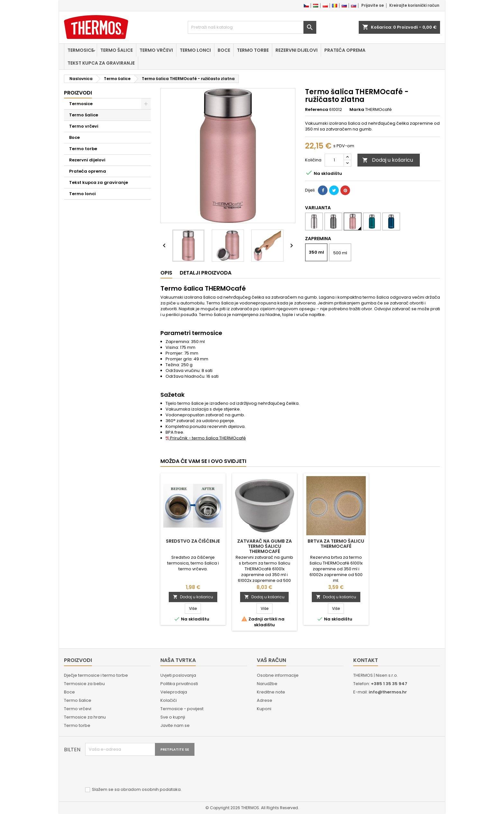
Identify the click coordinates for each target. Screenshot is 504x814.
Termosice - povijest (182, 709)
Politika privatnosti (179, 684)
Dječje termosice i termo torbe (96, 675)
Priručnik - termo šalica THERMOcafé (206, 438)
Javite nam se (175, 725)
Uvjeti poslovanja (178, 675)
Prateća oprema (345, 50)
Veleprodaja (174, 692)
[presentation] (134, 772)
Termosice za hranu (85, 717)
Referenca (317, 110)
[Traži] (252, 27)
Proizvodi (78, 93)
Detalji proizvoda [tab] (206, 273)
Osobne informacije (278, 675)
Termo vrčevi (156, 50)
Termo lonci (195, 50)
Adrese (265, 700)
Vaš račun (271, 660)
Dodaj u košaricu (388, 160)
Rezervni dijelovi (297, 50)
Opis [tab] (166, 273)
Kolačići (169, 700)
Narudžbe (267, 684)
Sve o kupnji (173, 717)
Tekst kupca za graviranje (101, 63)
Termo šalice (117, 50)
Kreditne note (271, 692)
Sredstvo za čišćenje (193, 541)
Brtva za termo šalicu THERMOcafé (336, 544)
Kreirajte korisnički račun (414, 5)
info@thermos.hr (388, 692)
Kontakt (366, 660)
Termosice (81, 50)
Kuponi (264, 709)
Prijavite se (373, 5)
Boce (224, 50)
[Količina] (334, 160)
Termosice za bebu (84, 684)
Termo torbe (253, 50)
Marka (357, 110)
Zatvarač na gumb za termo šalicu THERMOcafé (265, 546)
